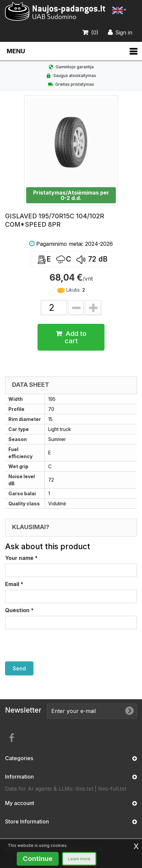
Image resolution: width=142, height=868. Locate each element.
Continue (38, 859)
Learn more (79, 859)
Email (14, 584)
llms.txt (84, 789)
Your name (21, 558)
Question (19, 610)
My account (20, 803)
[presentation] (56, 645)
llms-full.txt (112, 789)
